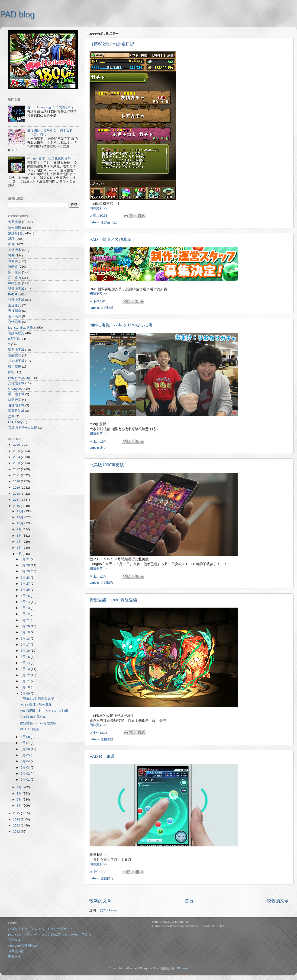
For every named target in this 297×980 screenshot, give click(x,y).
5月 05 (26, 755)
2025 (17, 451)
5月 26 (26, 590)
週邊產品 (15, 305)
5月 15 (26, 657)
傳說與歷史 (16, 333)
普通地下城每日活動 (23, 428)
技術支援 (15, 367)
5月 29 (26, 571)
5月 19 (26, 632)
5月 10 (26, 687)
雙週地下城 (16, 289)
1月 (20, 805)
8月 (20, 536)
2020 (17, 481)
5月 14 (26, 663)
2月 (20, 799)
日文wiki (14, 940)
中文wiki (14, 956)
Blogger (182, 968)
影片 (11, 244)
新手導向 (15, 278)
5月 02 (26, 773)
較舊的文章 (278, 901)
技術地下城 (16, 361)
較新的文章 (100, 901)
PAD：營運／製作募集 (110, 240)
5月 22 (26, 614)
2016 (17, 506)
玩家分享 (15, 400)
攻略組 (13, 267)
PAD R (13, 294)
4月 (20, 787)
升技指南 (15, 311)
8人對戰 (14, 339)
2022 (17, 469)
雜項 (11, 239)
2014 (17, 819)
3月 (20, 793)
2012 (17, 831)
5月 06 (26, 749)
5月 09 (26, 693)
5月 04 (26, 761)
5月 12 (26, 675)
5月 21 (26, 620)
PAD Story (15, 422)
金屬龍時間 (16, 951)
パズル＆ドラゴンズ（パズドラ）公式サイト (41, 929)
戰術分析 (15, 283)
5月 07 (26, 743)
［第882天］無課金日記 (112, 44)
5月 (20, 554)
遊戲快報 (107, 308)
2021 (17, 475)
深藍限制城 (16, 411)
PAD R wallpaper (20, 378)
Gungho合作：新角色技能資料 (49, 158)
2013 (17, 825)
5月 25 (26, 596)
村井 (104, 448)
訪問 (11, 416)
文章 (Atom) (108, 910)
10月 (21, 523)
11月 (21, 517)
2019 (17, 488)
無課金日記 (109, 222)
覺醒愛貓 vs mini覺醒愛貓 (113, 600)
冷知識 (13, 261)
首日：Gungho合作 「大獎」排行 (51, 107)
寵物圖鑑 (107, 739)
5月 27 (26, 584)
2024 (17, 457)
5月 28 (26, 578)
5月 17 (26, 645)
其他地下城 (16, 383)
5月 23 (26, 608)
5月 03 (26, 767)
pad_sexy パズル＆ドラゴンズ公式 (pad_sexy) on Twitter (50, 934)
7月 (20, 542)
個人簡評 (15, 316)
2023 (17, 463)
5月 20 (26, 626)
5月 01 (26, 780)
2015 (17, 813)
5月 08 (26, 737)
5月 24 (26, 602)
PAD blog (17, 14)
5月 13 (26, 669)
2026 (17, 445)
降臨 (11, 372)
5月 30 (26, 565)
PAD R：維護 (102, 756)
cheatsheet (16, 389)
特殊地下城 (16, 300)
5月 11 (26, 681)
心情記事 (15, 322)
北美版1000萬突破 (107, 465)
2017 (17, 500)
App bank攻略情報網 (23, 946)
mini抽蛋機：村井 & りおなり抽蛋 (121, 325)
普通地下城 (16, 405)
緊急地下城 (16, 350)
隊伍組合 (15, 272)
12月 (21, 511)
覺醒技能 (15, 355)
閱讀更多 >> (98, 208)
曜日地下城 (16, 394)
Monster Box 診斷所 (22, 328)
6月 (20, 548)
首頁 (189, 901)
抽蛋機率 (15, 250)
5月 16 (26, 651)
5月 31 (26, 559)
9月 (20, 529)
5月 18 (26, 639)
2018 (17, 494)
